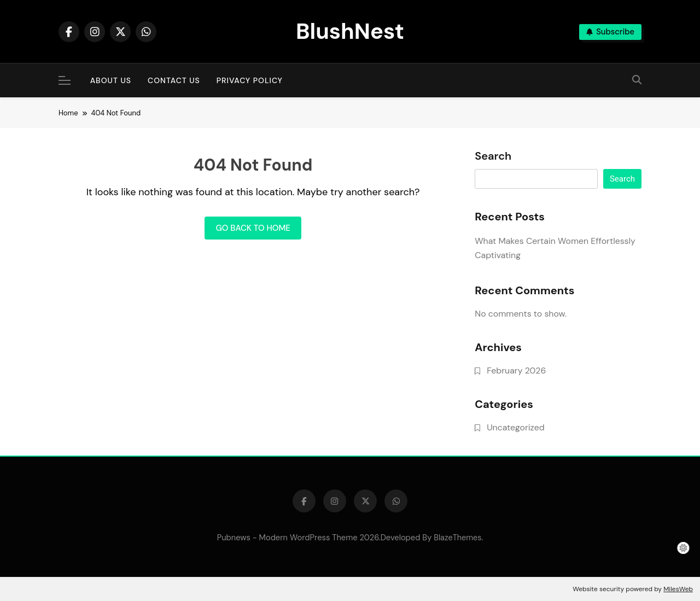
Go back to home (253, 228)
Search (493, 156)
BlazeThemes (457, 538)
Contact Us (174, 80)
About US (111, 80)
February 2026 (516, 370)
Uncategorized (516, 427)
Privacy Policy (250, 80)
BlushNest (350, 31)
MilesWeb (678, 589)
